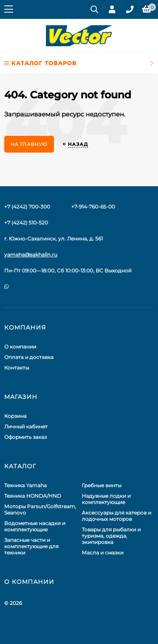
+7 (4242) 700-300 (27, 207)
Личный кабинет (26, 426)
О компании (20, 347)
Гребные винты (102, 485)
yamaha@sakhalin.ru (31, 255)
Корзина (15, 416)
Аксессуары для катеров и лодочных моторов (116, 516)
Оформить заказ (25, 437)
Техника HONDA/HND (33, 496)
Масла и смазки (103, 553)
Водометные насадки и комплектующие (35, 526)
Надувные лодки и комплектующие (106, 499)
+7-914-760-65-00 (93, 207)
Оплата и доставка (29, 357)
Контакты (17, 368)
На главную (29, 144)
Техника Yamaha (25, 485)
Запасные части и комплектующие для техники (31, 546)
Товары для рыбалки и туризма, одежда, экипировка (111, 536)
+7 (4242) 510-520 (26, 223)
